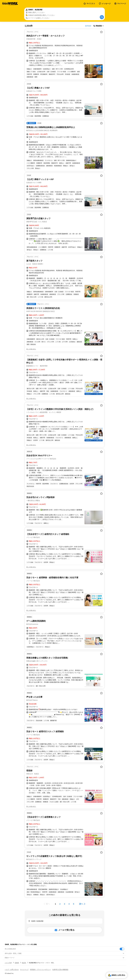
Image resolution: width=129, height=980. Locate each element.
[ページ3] (64, 904)
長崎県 (17, 963)
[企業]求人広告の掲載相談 (60, 970)
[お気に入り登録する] (101, 32)
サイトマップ (24, 970)
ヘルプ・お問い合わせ (12, 970)
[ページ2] (60, 904)
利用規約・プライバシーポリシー (40, 970)
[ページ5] (74, 904)
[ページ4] (69, 904)
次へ (81, 904)
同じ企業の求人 (31, 349)
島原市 (24, 963)
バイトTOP (8, 963)
